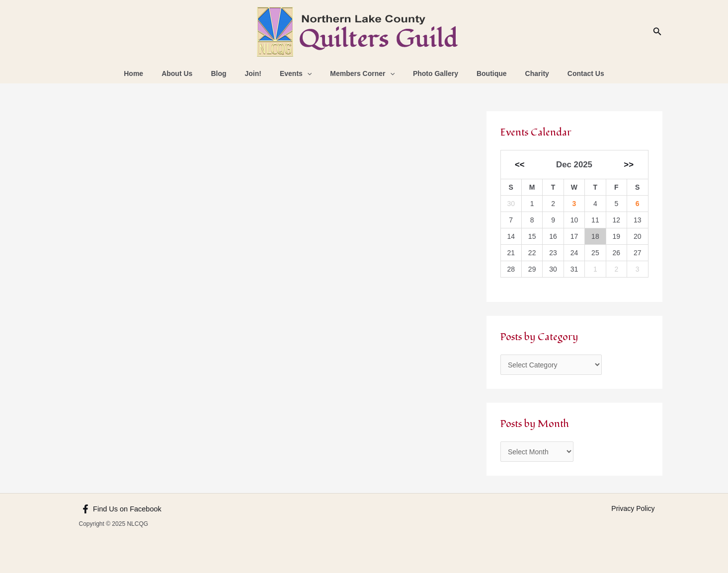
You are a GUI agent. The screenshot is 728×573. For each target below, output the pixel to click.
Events (298, 73)
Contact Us (566, 73)
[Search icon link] (657, 32)
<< (520, 165)
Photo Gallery (429, 73)
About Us (193, 73)
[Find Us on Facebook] (120, 509)
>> (629, 165)
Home (154, 73)
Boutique (480, 73)
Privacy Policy (633, 508)
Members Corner (360, 73)
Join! (260, 73)
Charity (521, 73)
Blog (230, 73)
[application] (309, 73)
